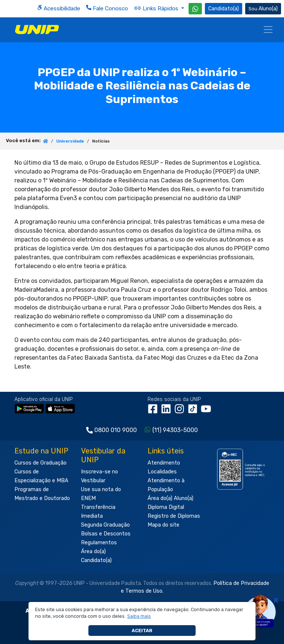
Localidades (162, 472)
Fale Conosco (107, 8)
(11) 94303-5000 (175, 430)
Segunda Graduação (105, 525)
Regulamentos (99, 543)
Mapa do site (163, 525)
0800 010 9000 (116, 430)
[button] (139, 616)
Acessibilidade (59, 8)
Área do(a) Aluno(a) (170, 498)
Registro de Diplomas (174, 516)
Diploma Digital (166, 507)
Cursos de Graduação (40, 463)
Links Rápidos (157, 8)
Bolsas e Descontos (106, 534)
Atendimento (164, 463)
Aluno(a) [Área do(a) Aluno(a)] (263, 9)
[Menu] (268, 30)
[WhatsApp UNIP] (195, 9)
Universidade (70, 141)
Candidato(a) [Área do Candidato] (224, 9)
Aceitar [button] (142, 631)
